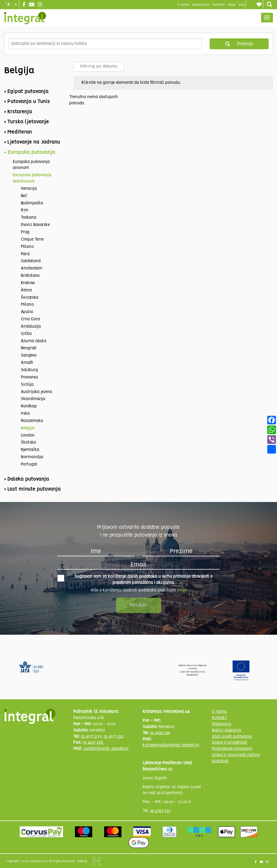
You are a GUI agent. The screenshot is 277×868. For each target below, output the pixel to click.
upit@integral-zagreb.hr (106, 749)
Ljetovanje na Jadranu (34, 142)
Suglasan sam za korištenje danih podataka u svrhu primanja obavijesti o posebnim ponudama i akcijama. (135, 580)
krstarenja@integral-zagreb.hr (171, 745)
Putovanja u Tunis (29, 102)
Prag (25, 232)
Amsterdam (32, 268)
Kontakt (219, 5)
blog (232, 5)
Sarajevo (29, 355)
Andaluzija (31, 327)
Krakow (28, 283)
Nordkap (29, 406)
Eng (241, 5)
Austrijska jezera (36, 392)
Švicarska (30, 298)
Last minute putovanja (34, 489)
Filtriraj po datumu (99, 66)
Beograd (29, 348)
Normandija (32, 457)
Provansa (29, 377)
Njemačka (30, 450)
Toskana (29, 218)
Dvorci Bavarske (35, 225)
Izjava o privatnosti (230, 743)
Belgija (28, 428)
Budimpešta (32, 203)
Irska (25, 414)
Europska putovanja (32, 152)
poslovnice (201, 5)
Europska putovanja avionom (31, 165)
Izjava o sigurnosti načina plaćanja (236, 758)
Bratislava (30, 276)
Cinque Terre (32, 240)
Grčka (26, 334)
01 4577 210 (114, 737)
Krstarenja (20, 112)
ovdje (182, 590)
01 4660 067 (160, 733)
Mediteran (20, 132)
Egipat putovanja (28, 92)
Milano (27, 247)
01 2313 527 (160, 811)
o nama (183, 5)
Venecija (29, 189)
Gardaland (31, 261)
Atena (26, 290)
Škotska (28, 443)
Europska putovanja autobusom (32, 178)
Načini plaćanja (226, 730)
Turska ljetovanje (28, 122)
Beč (24, 196)
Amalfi (27, 363)
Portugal (29, 464)
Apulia (27, 312)
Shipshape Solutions (97, 861)
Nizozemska (32, 421)
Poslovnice (222, 724)
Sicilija (27, 385)
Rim (25, 210)
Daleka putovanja (28, 479)
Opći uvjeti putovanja (232, 737)
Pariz (25, 254)
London (28, 435)
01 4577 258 (93, 743)
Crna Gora (30, 319)
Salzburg (29, 370)
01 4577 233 (91, 737)
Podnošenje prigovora (232, 749)
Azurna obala (34, 341)
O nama (219, 712)
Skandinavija (33, 399)
